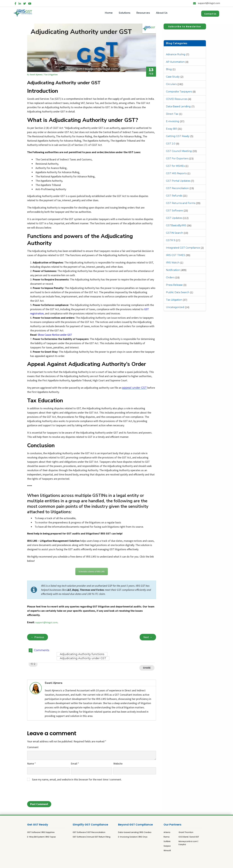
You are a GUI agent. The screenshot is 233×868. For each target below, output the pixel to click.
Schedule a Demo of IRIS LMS (92, 571)
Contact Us (210, 14)
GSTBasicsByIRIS (176, 225)
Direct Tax (172, 114)
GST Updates (174, 218)
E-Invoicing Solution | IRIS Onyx (133, 837)
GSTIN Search (174, 233)
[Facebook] (15, 3)
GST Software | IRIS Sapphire (41, 832)
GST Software (174, 211)
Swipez (167, 846)
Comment (33, 747)
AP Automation (175, 62)
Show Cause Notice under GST (55, 335)
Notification (173, 270)
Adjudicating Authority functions (82, 654)
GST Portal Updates (178, 181)
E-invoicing (173, 121)
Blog (169, 69)
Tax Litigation (174, 300)
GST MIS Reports (176, 173)
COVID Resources (177, 99)
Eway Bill (171, 129)
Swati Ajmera (36, 75)
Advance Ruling (176, 54)
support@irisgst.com (207, 3)
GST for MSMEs (175, 166)
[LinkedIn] (20, 3)
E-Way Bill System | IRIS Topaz (41, 837)
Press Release (174, 285)
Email (75, 764)
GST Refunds (174, 196)
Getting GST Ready (178, 136)
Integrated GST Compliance (183, 248)
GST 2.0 (171, 144)
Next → (148, 637)
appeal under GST (134, 388)
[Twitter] (25, 3)
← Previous (38, 637)
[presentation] (50, 792)
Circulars (171, 84)
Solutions (125, 13)
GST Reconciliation (177, 188)
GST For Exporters (177, 159)
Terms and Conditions (132, 864)
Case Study (173, 77)
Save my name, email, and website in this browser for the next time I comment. (77, 779)
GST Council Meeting (179, 151)
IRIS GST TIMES (176, 255)
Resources (143, 13)
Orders (170, 277)
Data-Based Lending (178, 106)
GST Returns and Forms (181, 203)
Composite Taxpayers (179, 92)
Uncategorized (175, 307)
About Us (162, 13)
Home (109, 13)
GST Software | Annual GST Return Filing (91, 837)
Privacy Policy (112, 864)
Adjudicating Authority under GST (83, 658)
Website (118, 764)
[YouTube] (30, 3)
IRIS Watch (173, 263)
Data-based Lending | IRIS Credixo (135, 832)
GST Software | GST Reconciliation (89, 832)
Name (31, 764)
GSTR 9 (171, 240)
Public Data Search (178, 292)
